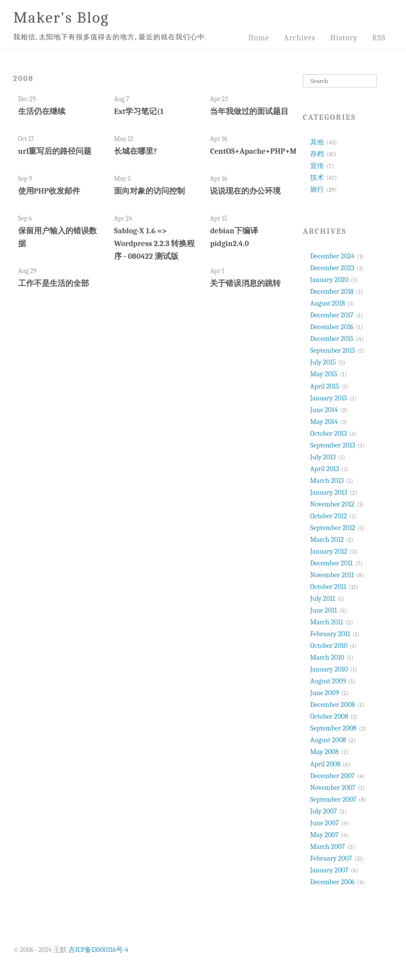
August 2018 (328, 303)
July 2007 (323, 811)
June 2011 (323, 610)
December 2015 (332, 339)
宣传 (317, 166)
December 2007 (333, 776)
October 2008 (329, 716)
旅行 (317, 189)
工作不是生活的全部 (54, 283)
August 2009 (328, 681)
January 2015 (329, 398)
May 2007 (324, 835)
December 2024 (332, 256)
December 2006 (333, 882)
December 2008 (333, 705)
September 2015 (333, 350)
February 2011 (330, 634)
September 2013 (333, 445)
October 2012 (329, 516)
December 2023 (332, 268)
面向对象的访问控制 (149, 191)
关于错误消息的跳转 (245, 283)
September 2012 (333, 528)
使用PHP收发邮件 (49, 191)
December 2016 (332, 327)
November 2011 (332, 575)
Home (259, 38)
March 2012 (327, 540)
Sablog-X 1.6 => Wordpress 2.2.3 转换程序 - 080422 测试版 (154, 243)
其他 (317, 142)
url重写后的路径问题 (55, 151)
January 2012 (329, 551)
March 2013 (327, 481)
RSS (379, 38)
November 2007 (333, 788)
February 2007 (331, 858)
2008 (24, 79)
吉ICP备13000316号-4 (98, 950)
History (344, 38)
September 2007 (333, 799)
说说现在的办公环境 (245, 191)
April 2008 (325, 764)
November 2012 (332, 504)
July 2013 (323, 457)
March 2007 (328, 847)
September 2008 (333, 728)
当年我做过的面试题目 (249, 112)
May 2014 (324, 422)
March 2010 (327, 658)
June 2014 (324, 410)
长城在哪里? (135, 151)
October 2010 (329, 646)
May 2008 (324, 752)
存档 (317, 154)
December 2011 (332, 563)
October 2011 (328, 587)
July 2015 (323, 362)
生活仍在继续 (42, 112)
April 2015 (325, 386)
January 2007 (329, 870)
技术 (317, 178)
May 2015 (324, 374)
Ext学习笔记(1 (139, 112)
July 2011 (323, 599)
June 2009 (324, 693)
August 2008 (328, 740)
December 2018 (332, 292)
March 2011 (327, 622)
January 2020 (329, 280)
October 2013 (329, 434)
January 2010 (329, 669)
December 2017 (332, 315)
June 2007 (324, 823)
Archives (300, 38)
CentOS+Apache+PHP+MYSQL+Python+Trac (287, 151)
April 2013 (325, 469)
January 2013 (329, 492)
